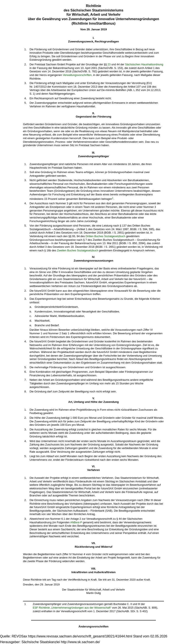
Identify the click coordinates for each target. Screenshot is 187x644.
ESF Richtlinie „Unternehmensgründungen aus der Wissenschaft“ (72, 608)
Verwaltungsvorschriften (77, 75)
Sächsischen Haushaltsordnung (144, 64)
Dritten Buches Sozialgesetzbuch (105, 236)
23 (109, 64)
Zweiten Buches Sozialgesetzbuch (78, 250)
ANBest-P (76, 522)
